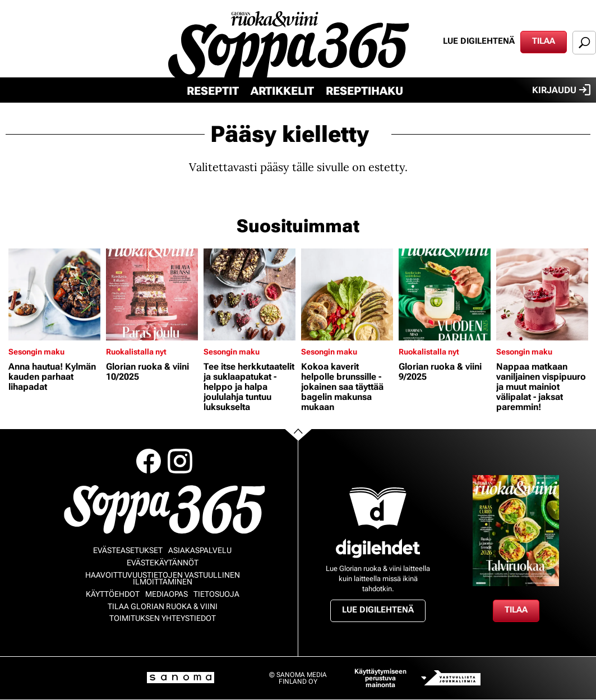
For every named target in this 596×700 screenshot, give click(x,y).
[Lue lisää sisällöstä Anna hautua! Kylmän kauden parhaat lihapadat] (54, 294)
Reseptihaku (364, 91)
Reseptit (213, 91)
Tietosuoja (216, 594)
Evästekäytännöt (163, 563)
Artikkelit (282, 91)
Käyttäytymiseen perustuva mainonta (380, 678)
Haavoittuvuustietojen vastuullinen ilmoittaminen (163, 578)
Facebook (149, 461)
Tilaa (544, 41)
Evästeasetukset (128, 550)
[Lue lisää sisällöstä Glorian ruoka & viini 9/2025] (445, 294)
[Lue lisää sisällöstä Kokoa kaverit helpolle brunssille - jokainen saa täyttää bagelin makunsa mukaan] (347, 294)
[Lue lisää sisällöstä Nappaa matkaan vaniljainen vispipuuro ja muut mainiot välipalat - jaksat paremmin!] (542, 294)
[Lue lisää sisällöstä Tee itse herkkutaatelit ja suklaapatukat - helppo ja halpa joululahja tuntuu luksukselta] (250, 294)
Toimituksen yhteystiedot (163, 618)
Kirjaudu (561, 90)
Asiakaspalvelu (200, 550)
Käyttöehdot (113, 594)
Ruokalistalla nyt (136, 352)
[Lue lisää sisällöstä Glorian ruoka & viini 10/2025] (152, 294)
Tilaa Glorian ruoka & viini (163, 606)
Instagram (180, 461)
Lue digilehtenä (479, 41)
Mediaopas (167, 594)
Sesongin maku (36, 352)
